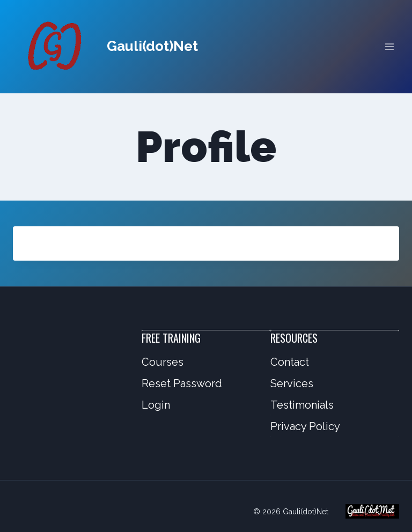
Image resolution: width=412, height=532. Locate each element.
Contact (290, 362)
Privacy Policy (305, 426)
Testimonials (302, 405)
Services (292, 383)
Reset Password (182, 383)
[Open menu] (389, 46)
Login (156, 405)
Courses (163, 362)
